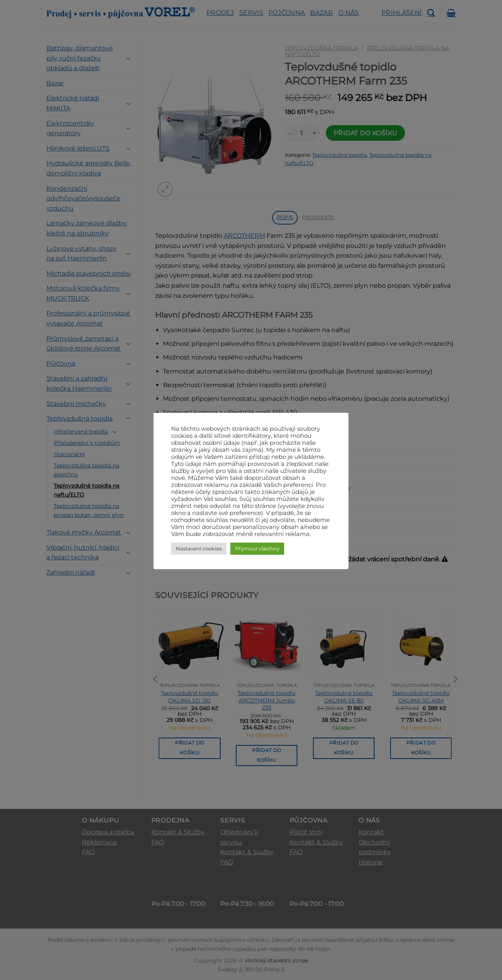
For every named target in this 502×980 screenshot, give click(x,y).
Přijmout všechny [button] (257, 548)
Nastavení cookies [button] (199, 548)
